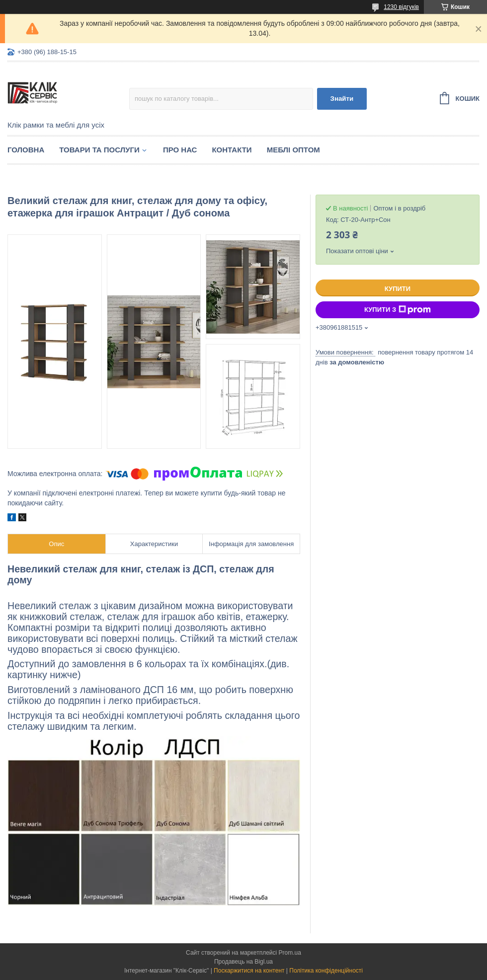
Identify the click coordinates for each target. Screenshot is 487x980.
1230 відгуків (401, 7)
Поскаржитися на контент (249, 971)
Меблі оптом (293, 150)
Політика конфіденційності (326, 971)
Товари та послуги (99, 150)
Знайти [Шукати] (342, 99)
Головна (26, 150)
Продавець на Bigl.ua (243, 962)
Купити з (398, 310)
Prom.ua (290, 953)
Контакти (232, 150)
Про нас (180, 150)
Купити (398, 289)
